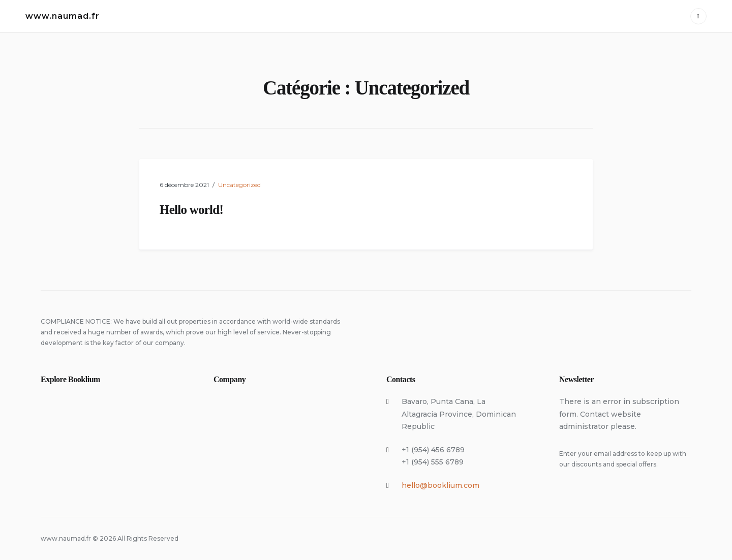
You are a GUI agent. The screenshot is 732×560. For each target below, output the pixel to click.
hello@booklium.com (440, 485)
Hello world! (191, 210)
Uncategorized (239, 185)
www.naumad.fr (63, 16)
